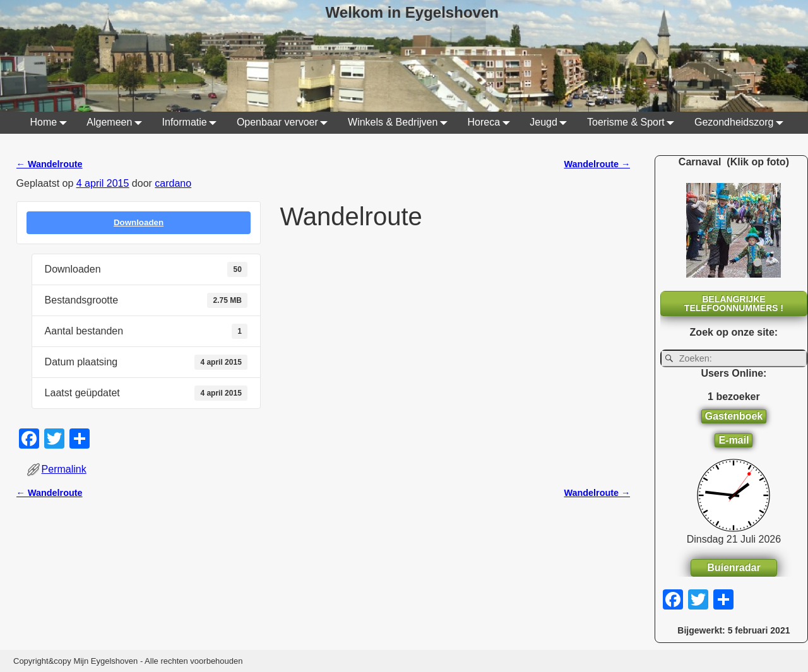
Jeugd (551, 123)
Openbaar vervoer (285, 123)
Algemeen (117, 123)
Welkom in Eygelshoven (412, 12)
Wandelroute (50, 164)
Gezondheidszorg (741, 123)
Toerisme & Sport (633, 123)
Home (51, 123)
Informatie (192, 123)
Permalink (64, 469)
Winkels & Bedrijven (400, 123)
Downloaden (139, 222)
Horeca (492, 123)
